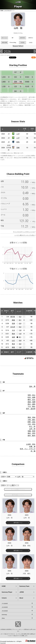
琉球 (13, 324)
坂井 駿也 (31, 436)
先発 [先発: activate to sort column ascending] (32, 129)
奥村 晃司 (31, 433)
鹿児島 (13, 317)
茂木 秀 (32, 386)
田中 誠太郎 (31, 409)
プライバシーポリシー (18, 629)
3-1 (20, 320)
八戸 (18, 134)
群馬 (18, 142)
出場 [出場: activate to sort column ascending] (25, 129)
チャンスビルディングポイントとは (24, 232)
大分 (13, 330)
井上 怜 (32, 426)
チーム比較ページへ (18, 489)
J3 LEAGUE (5, 611)
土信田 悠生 (31, 444)
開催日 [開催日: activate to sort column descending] (6, 311)
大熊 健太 (31, 420)
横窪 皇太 (31, 400)
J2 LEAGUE (5, 607)
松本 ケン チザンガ (28, 449)
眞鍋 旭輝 (31, 402)
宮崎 (18, 148)
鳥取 (13, 320)
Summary (4, 615)
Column (4, 598)
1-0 (20, 330)
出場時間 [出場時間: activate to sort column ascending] (29, 311)
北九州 (13, 327)
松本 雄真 (31, 397)
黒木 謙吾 (31, 404)
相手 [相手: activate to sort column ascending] (12, 311)
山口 (13, 341)
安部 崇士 (31, 395)
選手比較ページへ (18, 495)
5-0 (20, 344)
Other (3, 618)
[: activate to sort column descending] (2, 129)
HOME (2, 11)
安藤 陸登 (31, 431)
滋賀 (13, 337)
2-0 (20, 324)
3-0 (20, 341)
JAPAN (22, 592)
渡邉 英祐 (31, 417)
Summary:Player (7, 592)
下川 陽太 (31, 406)
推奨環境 (9, 629)
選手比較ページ (18, 523)
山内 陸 (32, 429)
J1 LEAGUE (5, 604)
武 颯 (33, 451)
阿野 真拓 (31, 422)
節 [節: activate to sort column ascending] (2, 311)
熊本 (13, 334)
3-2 (20, 317)
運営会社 (27, 629)
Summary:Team (24, 586)
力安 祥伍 (31, 424)
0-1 (20, 337)
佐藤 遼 (32, 447)
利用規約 (3, 629)
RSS (34, 57)
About (21, 598)
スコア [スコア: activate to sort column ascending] (19, 311)
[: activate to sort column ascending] (7, 129)
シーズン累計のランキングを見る (24, 235)
